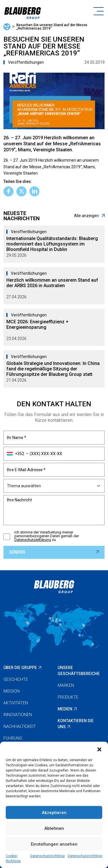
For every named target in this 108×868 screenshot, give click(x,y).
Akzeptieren (54, 813)
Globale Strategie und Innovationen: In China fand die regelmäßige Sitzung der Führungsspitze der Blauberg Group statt (53, 369)
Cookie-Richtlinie (13, 859)
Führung (13, 738)
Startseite (7, 27)
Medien (65, 709)
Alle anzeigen (89, 216)
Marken (66, 685)
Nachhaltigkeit (20, 726)
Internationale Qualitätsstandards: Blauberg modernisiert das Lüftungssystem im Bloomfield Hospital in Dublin (52, 244)
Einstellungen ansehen (54, 844)
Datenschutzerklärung (33, 540)
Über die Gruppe (20, 668)
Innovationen (18, 715)
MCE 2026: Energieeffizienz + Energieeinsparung (37, 324)
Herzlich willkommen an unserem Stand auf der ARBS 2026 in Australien (52, 283)
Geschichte (16, 679)
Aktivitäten (16, 703)
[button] (99, 749)
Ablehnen (54, 828)
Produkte (68, 697)
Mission (12, 691)
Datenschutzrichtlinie (48, 856)
